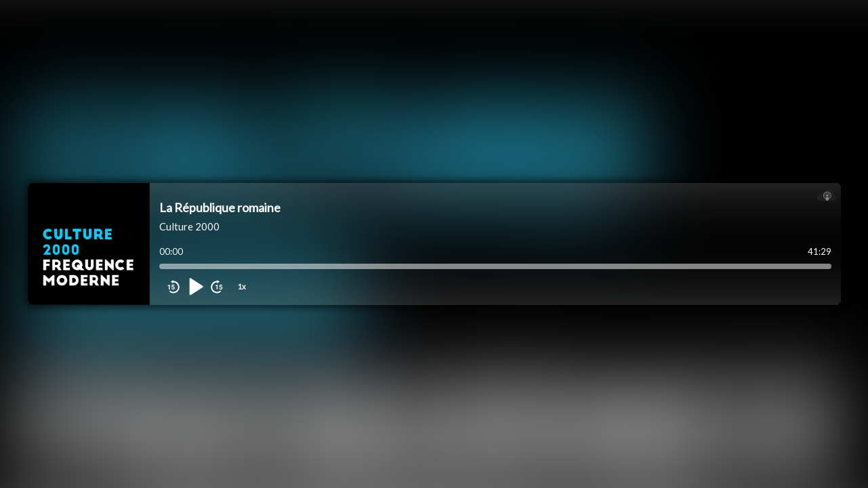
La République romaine (220, 207)
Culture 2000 (189, 226)
